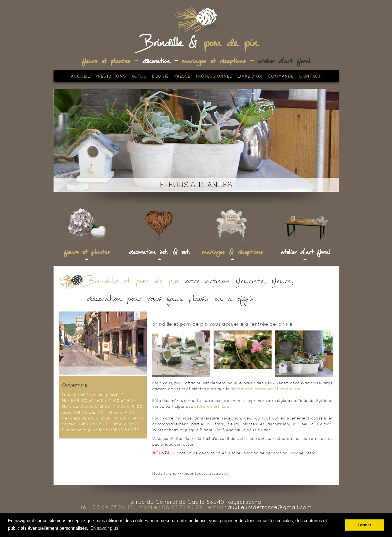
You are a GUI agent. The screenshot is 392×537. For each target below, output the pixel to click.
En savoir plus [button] (104, 528)
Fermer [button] (365, 525)
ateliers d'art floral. (213, 406)
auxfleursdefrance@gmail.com (270, 507)
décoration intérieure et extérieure (266, 389)
